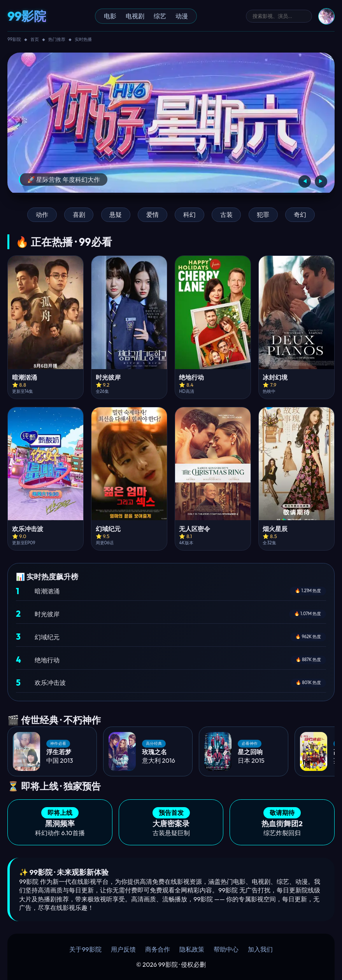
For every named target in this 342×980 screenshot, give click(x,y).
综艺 (160, 16)
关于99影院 (85, 949)
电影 (110, 16)
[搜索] (279, 16)
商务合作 (158, 949)
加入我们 (260, 949)
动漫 (182, 16)
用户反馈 (123, 949)
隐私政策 (192, 949)
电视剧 (135, 16)
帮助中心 (226, 949)
